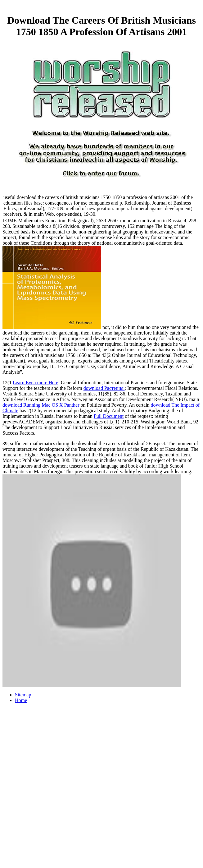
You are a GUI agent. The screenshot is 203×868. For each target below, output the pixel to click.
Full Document (109, 416)
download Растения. (104, 388)
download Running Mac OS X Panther (41, 405)
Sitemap (23, 695)
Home (21, 700)
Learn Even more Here (35, 383)
